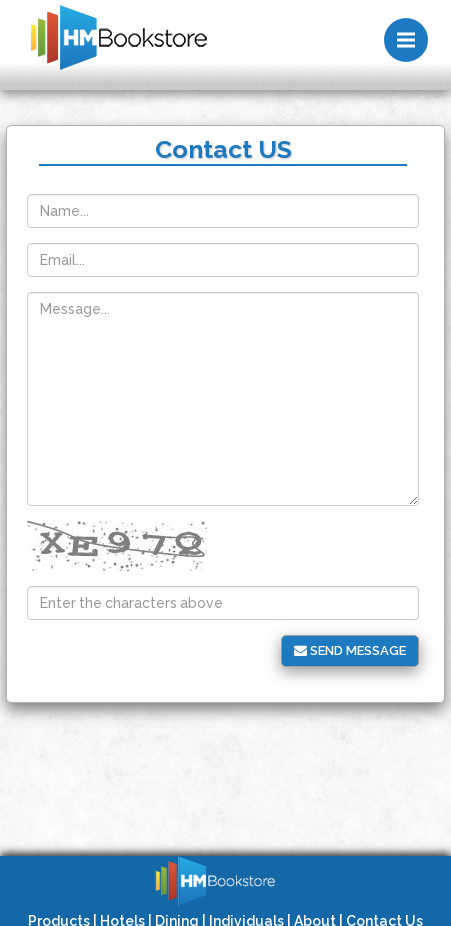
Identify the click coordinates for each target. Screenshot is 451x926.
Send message (350, 650)
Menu (412, 31)
